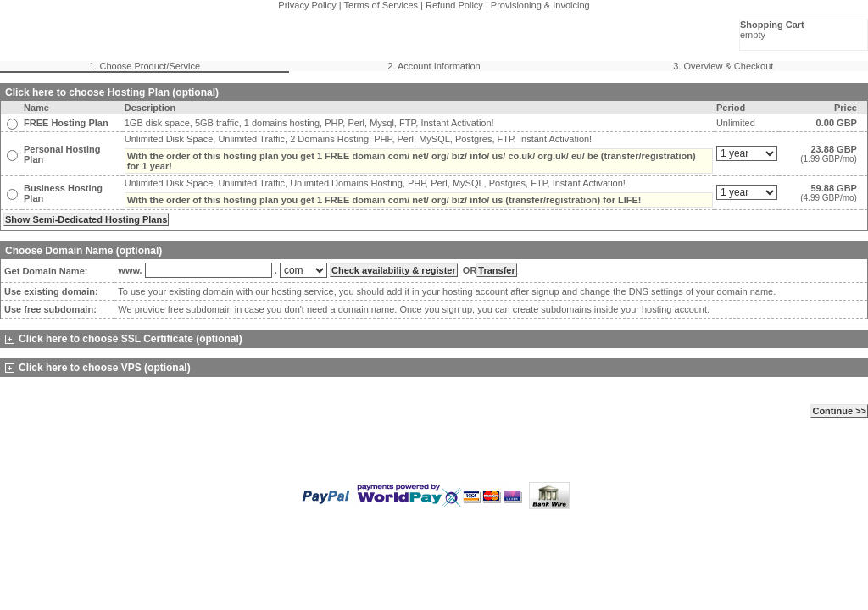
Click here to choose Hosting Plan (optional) (112, 92)
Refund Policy (454, 5)
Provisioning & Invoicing (540, 5)
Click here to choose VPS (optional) (98, 368)
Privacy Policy (307, 5)
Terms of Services (381, 5)
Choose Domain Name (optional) (83, 251)
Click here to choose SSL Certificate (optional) (124, 339)
